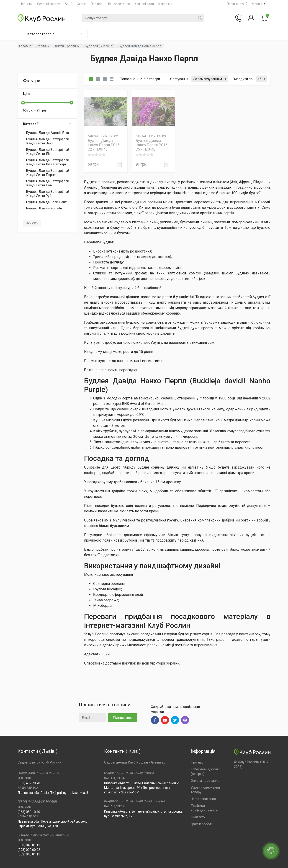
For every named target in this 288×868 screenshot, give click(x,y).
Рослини (43, 46)
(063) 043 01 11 (29, 854)
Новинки (26, 4)
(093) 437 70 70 (29, 783)
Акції (68, 4)
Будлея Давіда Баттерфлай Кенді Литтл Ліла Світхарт (48, 162)
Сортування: (180, 79)
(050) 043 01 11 (29, 845)
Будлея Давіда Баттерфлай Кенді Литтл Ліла (48, 152)
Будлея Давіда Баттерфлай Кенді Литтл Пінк (48, 183)
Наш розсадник (118, 4)
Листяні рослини (67, 46)
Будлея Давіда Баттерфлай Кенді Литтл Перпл (48, 173)
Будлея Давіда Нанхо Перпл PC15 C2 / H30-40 (104, 145)
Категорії (47, 124)
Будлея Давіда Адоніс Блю (48, 133)
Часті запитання (203, 799)
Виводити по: (243, 79)
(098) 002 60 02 (29, 850)
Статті (81, 4)
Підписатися (123, 718)
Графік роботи (202, 824)
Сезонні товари (49, 4)
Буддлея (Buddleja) (99, 46)
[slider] (23, 103)
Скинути (32, 223)
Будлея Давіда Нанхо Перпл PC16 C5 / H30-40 (152, 145)
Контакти (165, 4)
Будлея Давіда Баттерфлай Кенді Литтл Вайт (48, 141)
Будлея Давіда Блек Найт (46, 202)
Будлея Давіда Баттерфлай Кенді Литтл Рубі (48, 194)
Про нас (96, 4)
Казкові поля (144, 4)
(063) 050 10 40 (29, 812)
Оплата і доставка (205, 781)
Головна (25, 46)
